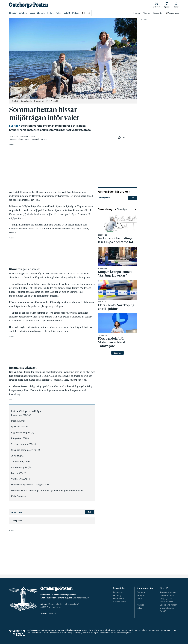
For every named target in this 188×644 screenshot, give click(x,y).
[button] (89, 13)
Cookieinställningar (168, 605)
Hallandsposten (122, 630)
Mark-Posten (31, 633)
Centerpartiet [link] (104, 198)
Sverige (14, 126)
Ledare (50, 13)
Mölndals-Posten (55, 633)
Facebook (141, 592)
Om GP (163, 611)
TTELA (99, 633)
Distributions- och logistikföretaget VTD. (118, 633)
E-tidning (117, 595)
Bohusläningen (99, 630)
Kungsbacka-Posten (146, 630)
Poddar (76, 13)
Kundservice (118, 599)
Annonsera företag (168, 592)
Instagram (141, 595)
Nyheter (13, 13)
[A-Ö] (84, 13)
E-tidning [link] (137, 13)
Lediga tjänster (166, 599)
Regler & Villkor (166, 602)
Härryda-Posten (133, 630)
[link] (29, 5)
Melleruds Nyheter (43, 633)
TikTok (139, 599)
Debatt (67, 13)
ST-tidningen (77, 633)
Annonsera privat (167, 595)
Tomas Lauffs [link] (19, 136)
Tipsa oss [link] (147, 13)
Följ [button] (90, 512)
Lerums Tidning (171, 630)
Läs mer (118, 353)
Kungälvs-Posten (159, 630)
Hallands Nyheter (110, 630)
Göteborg (23, 13)
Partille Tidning (67, 633)
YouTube (140, 605)
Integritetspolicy (167, 608)
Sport (32, 13)
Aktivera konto (119, 602)
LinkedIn (140, 608)
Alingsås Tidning (87, 630)
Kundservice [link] (158, 13)
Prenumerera (119, 592)
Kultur (59, 13)
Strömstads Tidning (89, 633)
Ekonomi (41, 13)
